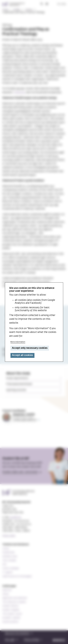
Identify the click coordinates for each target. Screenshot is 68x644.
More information (18, 342)
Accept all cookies (23, 355)
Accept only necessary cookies (30, 348)
